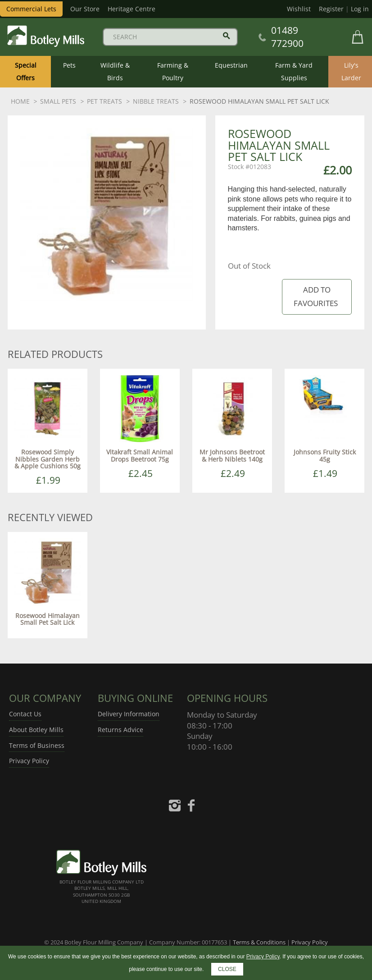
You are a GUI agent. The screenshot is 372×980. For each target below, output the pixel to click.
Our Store (85, 9)
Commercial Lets (31, 9)
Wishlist (299, 9)
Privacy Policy (29, 761)
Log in (360, 9)
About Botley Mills (36, 730)
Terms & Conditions (259, 942)
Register (331, 9)
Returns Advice (120, 730)
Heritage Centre (132, 9)
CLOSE (227, 969)
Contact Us (25, 714)
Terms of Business (37, 745)
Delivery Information (129, 714)
